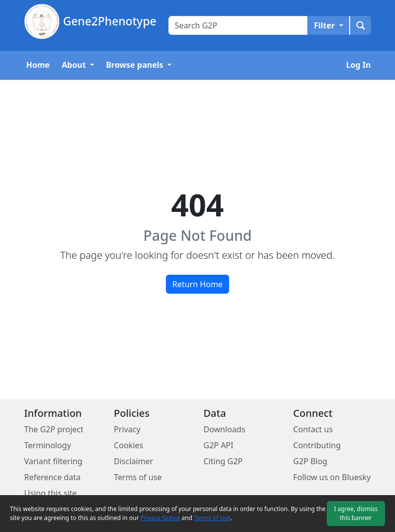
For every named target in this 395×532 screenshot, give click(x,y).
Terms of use (138, 477)
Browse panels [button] (136, 65)
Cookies (129, 445)
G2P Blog (311, 461)
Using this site (51, 493)
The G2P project (54, 429)
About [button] (75, 65)
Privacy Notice (160, 518)
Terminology (48, 445)
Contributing (317, 445)
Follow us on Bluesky (332, 477)
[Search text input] (238, 25)
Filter (325, 25)
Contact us (313, 429)
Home (38, 65)
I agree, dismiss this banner (356, 513)
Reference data (53, 477)
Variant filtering (54, 461)
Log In (359, 65)
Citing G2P (223, 461)
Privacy (127, 429)
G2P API (219, 445)
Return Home (197, 284)
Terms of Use (212, 518)
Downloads (225, 429)
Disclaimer (134, 461)
